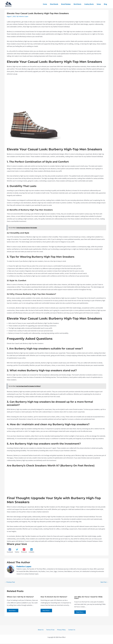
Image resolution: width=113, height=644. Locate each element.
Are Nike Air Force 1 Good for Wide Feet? (88, 598)
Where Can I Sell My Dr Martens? (20, 597)
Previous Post (10, 582)
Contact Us (70, 630)
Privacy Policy (61, 630)
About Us (43, 630)
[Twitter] (17, 551)
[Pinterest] (24, 551)
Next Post (104, 582)
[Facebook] (10, 551)
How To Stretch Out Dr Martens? (54, 597)
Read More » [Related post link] (13, 611)
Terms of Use (51, 630)
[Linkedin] (31, 551)
